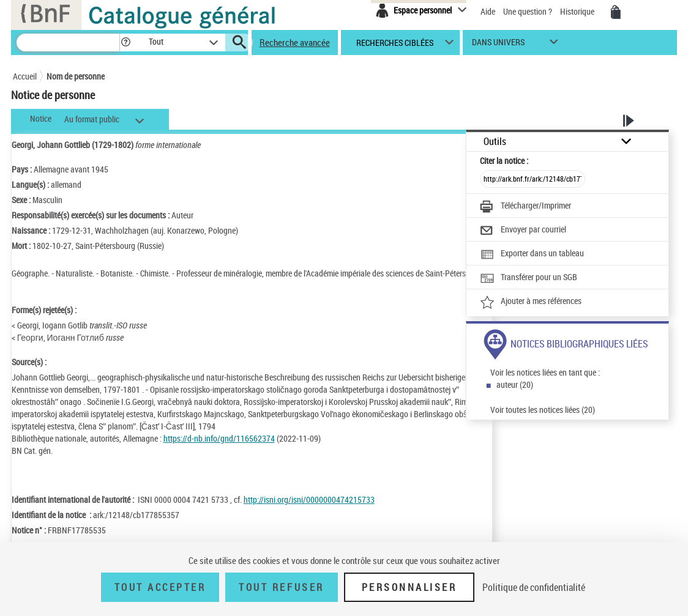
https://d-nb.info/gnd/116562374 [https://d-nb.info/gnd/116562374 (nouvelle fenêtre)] (219, 438)
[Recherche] (68, 43)
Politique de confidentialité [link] (534, 587)
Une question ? (528, 11)
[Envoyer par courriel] (523, 231)
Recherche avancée (295, 42)
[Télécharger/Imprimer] (525, 207)
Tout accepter (160, 587)
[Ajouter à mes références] (531, 302)
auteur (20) (515, 384)
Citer (504, 161)
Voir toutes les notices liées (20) (543, 410)
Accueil (25, 76)
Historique (578, 11)
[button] (125, 43)
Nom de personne (76, 76)
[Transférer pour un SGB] (529, 278)
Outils (495, 142)
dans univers (498, 45)
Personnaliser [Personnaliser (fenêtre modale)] (409, 587)
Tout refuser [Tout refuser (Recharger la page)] (281, 587)
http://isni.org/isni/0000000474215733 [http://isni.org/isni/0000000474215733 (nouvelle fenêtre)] (309, 499)
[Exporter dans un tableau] (532, 254)
